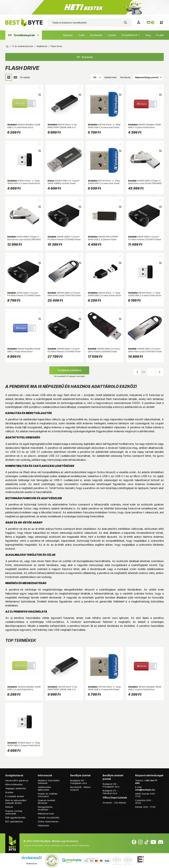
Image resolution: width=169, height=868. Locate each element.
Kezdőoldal (7, 46)
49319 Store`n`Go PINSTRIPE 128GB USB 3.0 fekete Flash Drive (62, 127)
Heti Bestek (96, 35)
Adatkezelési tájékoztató (44, 788)
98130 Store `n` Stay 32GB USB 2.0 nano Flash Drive (145, 294)
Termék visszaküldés (49, 818)
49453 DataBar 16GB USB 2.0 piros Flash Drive (144, 126)
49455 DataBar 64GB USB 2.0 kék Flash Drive (24, 350)
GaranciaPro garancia (17, 780)
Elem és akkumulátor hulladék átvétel (16, 802)
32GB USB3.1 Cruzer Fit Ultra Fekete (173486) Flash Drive (24, 295)
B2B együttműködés (16, 818)
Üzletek (112, 35)
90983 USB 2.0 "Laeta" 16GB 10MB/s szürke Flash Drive (64, 183)
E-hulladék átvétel (15, 796)
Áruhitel (9, 792)
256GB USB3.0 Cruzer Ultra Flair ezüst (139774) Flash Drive (64, 295)
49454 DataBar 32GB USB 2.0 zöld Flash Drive (24, 126)
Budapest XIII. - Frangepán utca (79, 782)
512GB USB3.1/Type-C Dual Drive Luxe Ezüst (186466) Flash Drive (145, 183)
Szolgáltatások (129, 35)
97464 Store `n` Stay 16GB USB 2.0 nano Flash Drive (24, 182)
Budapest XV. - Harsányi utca (110, 792)
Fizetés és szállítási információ (48, 795)
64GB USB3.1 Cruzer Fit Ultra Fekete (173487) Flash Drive (144, 239)
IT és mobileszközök (23, 46)
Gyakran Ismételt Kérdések (46, 802)
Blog (148, 35)
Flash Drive (56, 46)
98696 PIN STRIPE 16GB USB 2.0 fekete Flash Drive (103, 239)
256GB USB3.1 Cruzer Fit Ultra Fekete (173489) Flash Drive (64, 351)
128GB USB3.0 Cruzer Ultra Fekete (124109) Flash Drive (104, 351)
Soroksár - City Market (114, 803)
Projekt (160, 35)
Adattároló (42, 46)
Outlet (81, 35)
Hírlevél (9, 807)
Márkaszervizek (46, 814)
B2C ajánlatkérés (14, 821)
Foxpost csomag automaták (14, 812)
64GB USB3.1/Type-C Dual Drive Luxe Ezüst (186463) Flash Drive (24, 239)
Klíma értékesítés (14, 784)
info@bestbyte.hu (145, 790)
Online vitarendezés (48, 821)
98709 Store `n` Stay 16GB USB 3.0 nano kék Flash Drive (104, 127)
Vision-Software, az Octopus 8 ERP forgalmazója (67, 845)
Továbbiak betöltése (69, 370)
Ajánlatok (68, 35)
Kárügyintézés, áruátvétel (45, 808)
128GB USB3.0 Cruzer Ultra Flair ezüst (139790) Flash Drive (145, 351)
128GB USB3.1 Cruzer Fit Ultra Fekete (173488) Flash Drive (64, 239)
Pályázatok (43, 825)
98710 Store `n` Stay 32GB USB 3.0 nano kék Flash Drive (104, 183)
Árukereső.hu (32, 864)
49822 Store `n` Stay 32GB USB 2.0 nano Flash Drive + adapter (104, 295)
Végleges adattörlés (16, 788)
